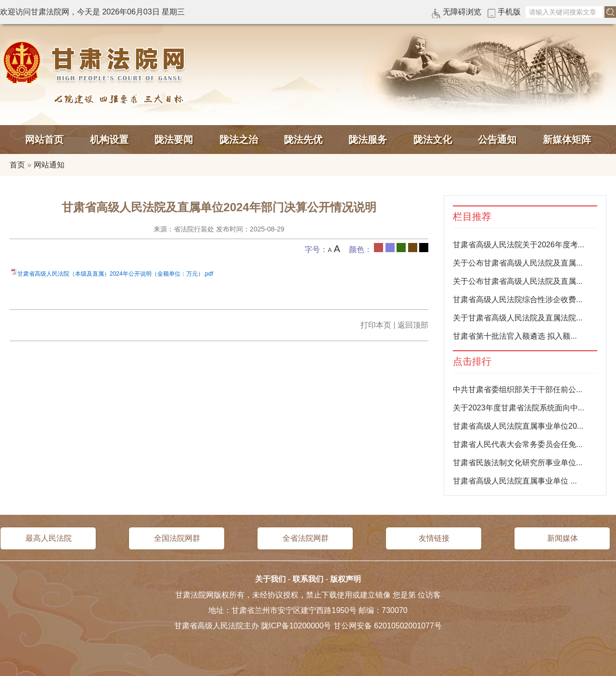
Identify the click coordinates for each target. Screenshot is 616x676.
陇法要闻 (174, 140)
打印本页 (376, 325)
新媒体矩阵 (567, 140)
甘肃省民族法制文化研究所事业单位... (518, 463)
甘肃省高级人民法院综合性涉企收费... (518, 300)
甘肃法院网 (96, 63)
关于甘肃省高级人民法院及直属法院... (518, 318)
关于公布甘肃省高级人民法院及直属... (518, 263)
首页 (17, 165)
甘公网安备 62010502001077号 (388, 626)
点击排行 (472, 362)
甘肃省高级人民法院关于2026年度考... (519, 245)
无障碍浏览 (462, 12)
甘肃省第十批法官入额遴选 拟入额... (515, 336)
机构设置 (109, 140)
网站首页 (44, 140)
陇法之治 (239, 140)
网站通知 (49, 165)
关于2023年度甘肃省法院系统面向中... (519, 408)
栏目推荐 (472, 217)
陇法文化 (433, 140)
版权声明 (346, 579)
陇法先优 (303, 140)
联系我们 (308, 579)
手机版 (509, 12)
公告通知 (497, 140)
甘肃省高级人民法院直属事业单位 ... (515, 481)
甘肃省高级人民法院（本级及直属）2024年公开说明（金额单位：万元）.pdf (115, 274)
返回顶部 (413, 325)
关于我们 (270, 579)
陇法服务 (368, 140)
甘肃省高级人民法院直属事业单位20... (518, 426)
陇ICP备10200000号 (296, 626)
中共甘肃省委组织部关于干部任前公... (518, 389)
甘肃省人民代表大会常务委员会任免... (518, 444)
